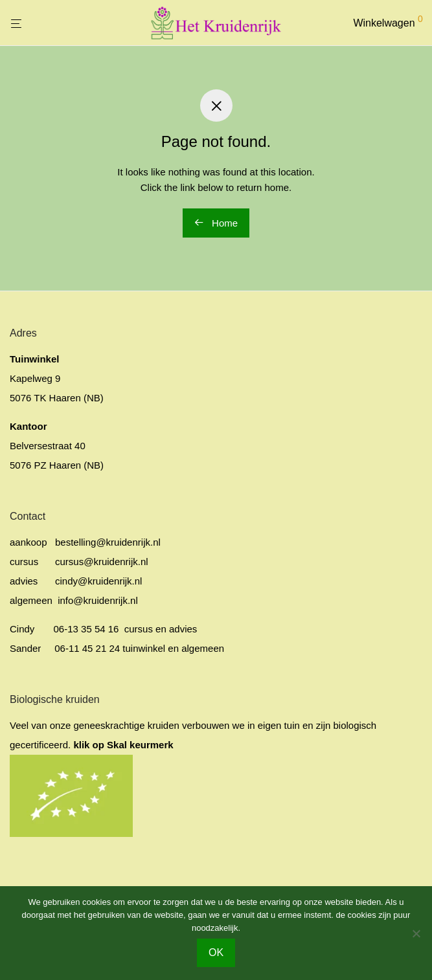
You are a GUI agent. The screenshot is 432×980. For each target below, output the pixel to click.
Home (216, 223)
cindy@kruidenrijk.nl (98, 581)
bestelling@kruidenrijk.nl (108, 542)
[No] (416, 933)
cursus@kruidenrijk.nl (102, 562)
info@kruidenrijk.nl (97, 600)
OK (216, 952)
